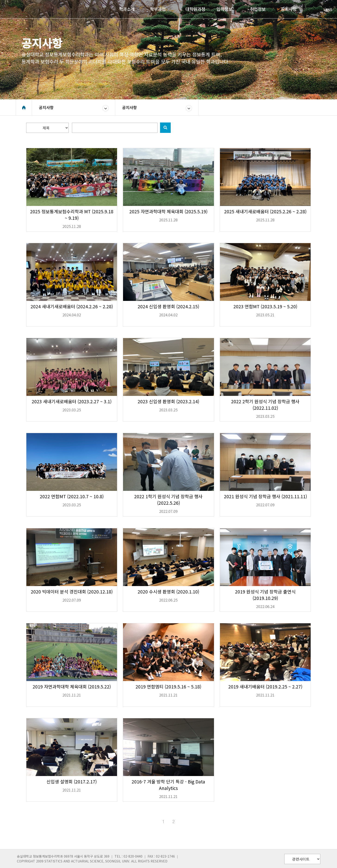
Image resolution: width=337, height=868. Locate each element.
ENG (327, 9)
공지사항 (46, 107)
